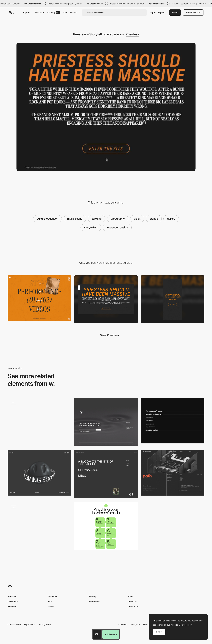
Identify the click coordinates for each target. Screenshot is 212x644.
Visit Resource (111, 634)
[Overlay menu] (106, 474)
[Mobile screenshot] (173, 299)
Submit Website (193, 12)
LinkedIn (147, 624)
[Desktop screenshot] (106, 299)
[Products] (106, 526)
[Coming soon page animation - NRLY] (39, 473)
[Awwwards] (11, 13)
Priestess (132, 34)
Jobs (65, 12)
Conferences (94, 601)
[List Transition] (39, 526)
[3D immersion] (39, 422)
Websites (12, 596)
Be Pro (175, 12)
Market (73, 12)
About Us (132, 601)
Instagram (135, 624)
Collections (13, 601)
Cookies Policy (14, 624)
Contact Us (133, 606)
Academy (53, 12)
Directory (39, 12)
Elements (12, 606)
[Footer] (106, 422)
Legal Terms (30, 624)
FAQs (130, 596)
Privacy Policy (45, 624)
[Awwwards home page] (97, 634)
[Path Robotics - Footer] (173, 473)
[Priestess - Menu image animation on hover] (39, 298)
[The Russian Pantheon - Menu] (173, 421)
